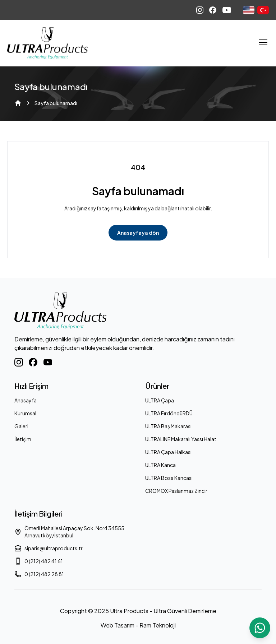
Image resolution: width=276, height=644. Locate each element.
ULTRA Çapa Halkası (168, 452)
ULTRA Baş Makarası (168, 426)
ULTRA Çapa (160, 400)
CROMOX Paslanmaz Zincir (176, 491)
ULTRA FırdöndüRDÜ (169, 413)
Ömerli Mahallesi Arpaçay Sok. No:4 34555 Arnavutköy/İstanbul (69, 532)
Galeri (21, 426)
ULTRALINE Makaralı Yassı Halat (181, 439)
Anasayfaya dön (138, 233)
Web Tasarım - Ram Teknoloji (138, 625)
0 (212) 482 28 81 (39, 574)
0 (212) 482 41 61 (39, 561)
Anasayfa (26, 400)
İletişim (23, 439)
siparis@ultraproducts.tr (49, 548)
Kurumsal (25, 413)
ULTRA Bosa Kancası (169, 478)
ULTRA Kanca (160, 465)
